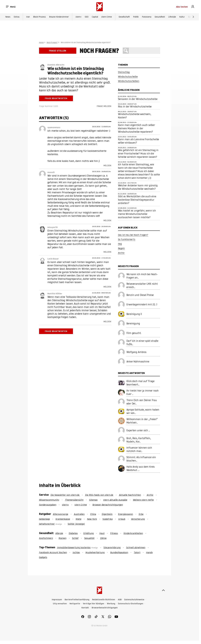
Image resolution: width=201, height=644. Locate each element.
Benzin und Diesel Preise (140, 295)
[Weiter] (193, 17)
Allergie (59, 533)
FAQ (120, 244)
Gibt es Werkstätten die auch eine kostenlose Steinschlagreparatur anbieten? (137, 200)
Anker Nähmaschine (138, 362)
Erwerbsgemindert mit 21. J (142, 304)
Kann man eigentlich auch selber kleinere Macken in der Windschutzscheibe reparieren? (136, 128)
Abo (182, 7)
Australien (79, 514)
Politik (136, 17)
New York (92, 519)
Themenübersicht (74, 500)
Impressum (57, 600)
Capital (95, 17)
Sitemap (93, 500)
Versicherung (138, 519)
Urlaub (122, 519)
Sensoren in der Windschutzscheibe (138, 99)
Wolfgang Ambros (136, 352)
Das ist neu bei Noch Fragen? (133, 235)
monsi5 (51, 172)
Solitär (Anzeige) (76, 524)
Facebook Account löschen (53, 552)
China (93, 514)
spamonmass (54, 127)
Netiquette (75, 604)
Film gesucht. (134, 333)
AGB (120, 600)
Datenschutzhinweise (134, 600)
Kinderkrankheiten (133, 533)
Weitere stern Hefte (143, 500)
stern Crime (107, 17)
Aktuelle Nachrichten (130, 495)
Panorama (147, 17)
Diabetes (73, 533)
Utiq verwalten (60, 604)
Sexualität (89, 538)
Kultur (182, 17)
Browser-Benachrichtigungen (108, 505)
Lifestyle (172, 17)
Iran (28, 17)
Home (41, 42)
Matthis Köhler (55, 294)
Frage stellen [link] (58, 51)
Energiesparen (126, 514)
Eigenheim (107, 514)
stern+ (79, 17)
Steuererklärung (112, 547)
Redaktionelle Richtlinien (104, 600)
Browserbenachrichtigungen (105, 608)
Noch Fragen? (52, 42)
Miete (79, 519)
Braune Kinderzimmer (59, 17)
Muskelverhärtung (95, 552)
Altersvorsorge (61, 514)
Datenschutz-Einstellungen (131, 604)
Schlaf (75, 538)
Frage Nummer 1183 (49, 106)
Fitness (114, 533)
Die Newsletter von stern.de (65, 495)
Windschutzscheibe (128, 77)
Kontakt (85, 608)
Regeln (121, 248)
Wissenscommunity (49, 500)
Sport (191, 17)
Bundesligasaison (119, 552)
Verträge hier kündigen (94, 604)
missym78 (52, 227)
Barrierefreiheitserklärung (77, 600)
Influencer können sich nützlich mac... (139, 449)
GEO (87, 17)
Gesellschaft (124, 17)
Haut (102, 533)
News (8, 17)
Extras (17, 17)
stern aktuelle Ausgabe (115, 500)
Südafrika (108, 519)
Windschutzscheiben (129, 81)
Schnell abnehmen (136, 547)
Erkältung (89, 533)
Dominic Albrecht (56, 65)
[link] (193, 7)
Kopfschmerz (46, 538)
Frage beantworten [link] (56, 98)
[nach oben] (163, 590)
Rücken (62, 538)
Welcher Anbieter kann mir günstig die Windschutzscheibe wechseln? (138, 187)
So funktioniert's (127, 239)
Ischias (76, 552)
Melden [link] (107, 165)
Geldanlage (44, 519)
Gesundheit (160, 17)
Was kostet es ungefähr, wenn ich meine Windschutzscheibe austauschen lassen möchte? (137, 214)
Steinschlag (124, 72)
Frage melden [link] (104, 106)
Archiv (121, 253)
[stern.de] (100, 7)
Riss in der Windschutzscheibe (135, 107)
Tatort (137, 552)
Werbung (111, 604)
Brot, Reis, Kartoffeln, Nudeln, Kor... (139, 440)
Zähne (103, 538)
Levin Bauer (53, 259)
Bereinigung (133, 323)
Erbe (141, 514)
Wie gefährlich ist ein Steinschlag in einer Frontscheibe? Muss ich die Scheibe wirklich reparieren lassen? (138, 154)
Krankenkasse (63, 519)
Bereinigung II (134, 314)
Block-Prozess (39, 17)
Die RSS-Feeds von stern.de (99, 495)
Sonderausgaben (48, 505)
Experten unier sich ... (138, 430)
